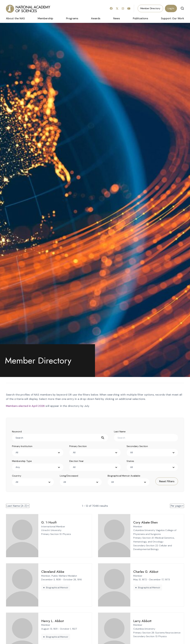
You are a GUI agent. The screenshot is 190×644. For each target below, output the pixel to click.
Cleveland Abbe (47, 572)
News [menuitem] (117, 18)
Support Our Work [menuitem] (172, 18)
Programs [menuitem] (72, 18)
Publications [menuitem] (140, 18)
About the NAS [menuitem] (15, 18)
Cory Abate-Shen (139, 522)
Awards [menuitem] (96, 18)
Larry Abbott (136, 621)
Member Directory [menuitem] (150, 8)
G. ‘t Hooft (43, 522)
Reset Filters (167, 481)
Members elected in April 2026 (25, 406)
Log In (171, 8)
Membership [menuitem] (45, 18)
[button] (182, 8)
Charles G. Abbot (140, 572)
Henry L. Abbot (46, 621)
